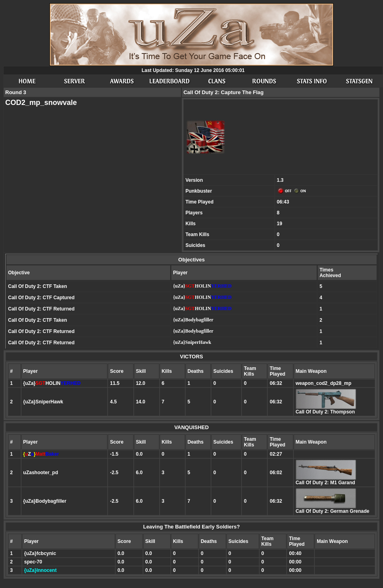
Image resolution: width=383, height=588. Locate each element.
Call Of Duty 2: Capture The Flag (223, 92)
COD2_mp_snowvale (41, 103)
